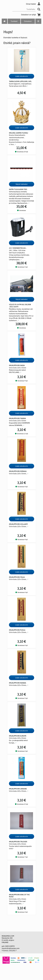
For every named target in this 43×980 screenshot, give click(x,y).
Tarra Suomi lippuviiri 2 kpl (20, 81)
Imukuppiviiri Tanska (17, 418)
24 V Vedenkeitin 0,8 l (18, 248)
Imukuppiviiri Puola (17, 630)
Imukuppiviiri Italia (17, 577)
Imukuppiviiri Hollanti (18, 524)
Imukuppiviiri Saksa (17, 365)
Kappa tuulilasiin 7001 (18, 189)
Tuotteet (14, 21)
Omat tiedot (34, 4)
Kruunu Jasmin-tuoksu (18, 133)
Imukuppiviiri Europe (18, 736)
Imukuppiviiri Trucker (18, 842)
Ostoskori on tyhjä (31, 15)
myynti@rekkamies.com (11, 948)
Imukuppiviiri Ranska (17, 683)
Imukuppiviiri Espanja (18, 471)
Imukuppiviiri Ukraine (18, 789)
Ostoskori (28, 21)
